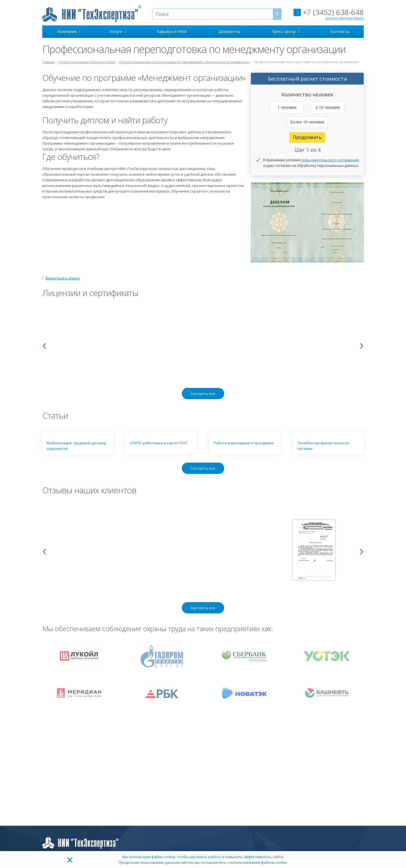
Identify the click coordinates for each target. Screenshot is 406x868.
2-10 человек (328, 107)
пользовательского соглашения (330, 160)
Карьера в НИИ (172, 31)
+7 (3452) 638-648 (329, 12)
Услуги (118, 31)
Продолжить (307, 137)
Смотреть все (203, 394)
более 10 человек (307, 122)
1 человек (287, 107)
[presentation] (44, 344)
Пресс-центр (286, 31)
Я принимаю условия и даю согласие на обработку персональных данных (311, 163)
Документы (229, 31)
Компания (69, 31)
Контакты (340, 31)
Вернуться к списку (61, 278)
